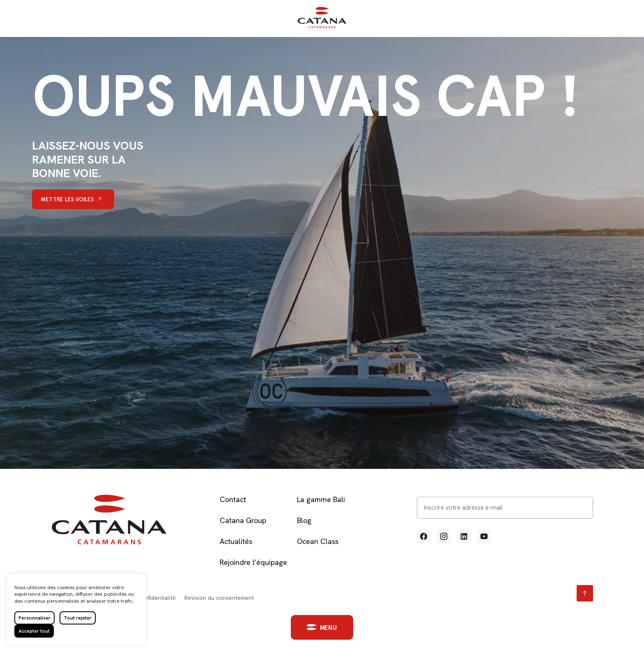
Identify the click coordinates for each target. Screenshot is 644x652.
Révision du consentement (219, 598)
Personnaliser (34, 618)
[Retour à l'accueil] (322, 26)
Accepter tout (34, 631)
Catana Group (243, 520)
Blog (304, 520)
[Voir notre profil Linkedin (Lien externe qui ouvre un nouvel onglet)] (464, 536)
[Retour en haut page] (585, 593)
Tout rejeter (78, 618)
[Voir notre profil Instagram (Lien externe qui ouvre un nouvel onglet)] (444, 536)
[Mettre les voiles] (73, 199)
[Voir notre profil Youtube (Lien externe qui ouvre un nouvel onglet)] (484, 536)
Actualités (236, 541)
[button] (315, 627)
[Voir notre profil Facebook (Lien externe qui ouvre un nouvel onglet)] (424, 536)
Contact (233, 499)
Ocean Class (318, 541)
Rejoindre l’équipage (253, 562)
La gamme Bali (321, 499)
